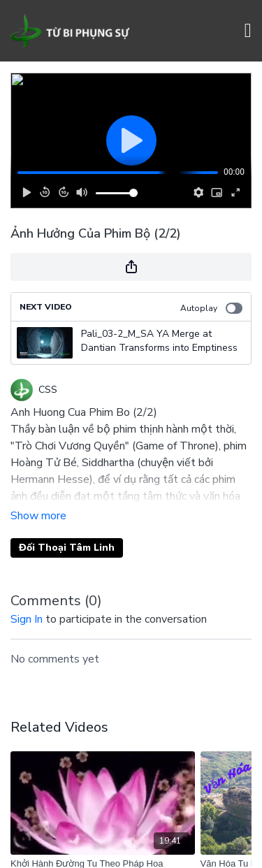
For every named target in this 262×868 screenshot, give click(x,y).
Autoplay (211, 308)
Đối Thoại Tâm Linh (67, 548)
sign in (27, 619)
